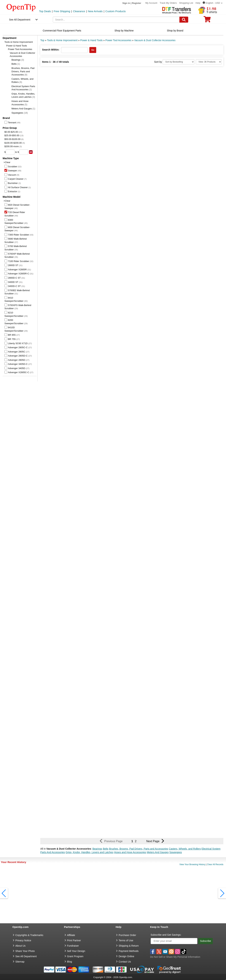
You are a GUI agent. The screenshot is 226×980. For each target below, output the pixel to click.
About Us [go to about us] (20, 946)
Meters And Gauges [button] (158, 852)
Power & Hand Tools (17, 46)
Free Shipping (62, 11)
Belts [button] (106, 849)
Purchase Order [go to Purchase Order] (127, 935)
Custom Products (116, 11)
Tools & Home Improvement (19, 42)
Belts (16, 64)
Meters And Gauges (23, 109)
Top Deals (45, 11)
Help (198, 3)
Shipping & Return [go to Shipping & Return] (129, 946)
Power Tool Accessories (20, 49)
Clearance (79, 11)
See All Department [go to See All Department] (26, 956)
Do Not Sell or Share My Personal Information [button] (175, 957)
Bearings (18, 60)
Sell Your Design (76, 951)
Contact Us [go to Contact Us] (125, 962)
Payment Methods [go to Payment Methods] (129, 951)
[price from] (10, 152)
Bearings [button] (97, 849)
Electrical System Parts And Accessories (23, 88)
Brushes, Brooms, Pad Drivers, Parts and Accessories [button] (139, 849)
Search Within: (51, 50)
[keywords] (116, 20)
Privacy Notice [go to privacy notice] (23, 940)
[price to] (24, 152)
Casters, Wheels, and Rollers (22, 81)
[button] (213, 3)
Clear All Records (215, 864)
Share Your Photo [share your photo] (25, 951)
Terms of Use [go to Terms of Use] (126, 940)
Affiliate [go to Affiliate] (71, 935)
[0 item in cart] (207, 20)
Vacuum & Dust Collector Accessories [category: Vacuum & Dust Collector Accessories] (155, 40)
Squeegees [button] (176, 852)
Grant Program (75, 956)
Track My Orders (168, 3)
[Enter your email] (174, 941)
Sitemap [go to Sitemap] (20, 962)
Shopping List (186, 3)
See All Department (20, 20)
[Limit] (209, 62)
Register (137, 3)
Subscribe (206, 941)
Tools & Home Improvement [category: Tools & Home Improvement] (62, 40)
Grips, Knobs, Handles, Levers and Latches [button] (90, 852)
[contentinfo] (21, 7)
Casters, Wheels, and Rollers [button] (185, 849)
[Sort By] (179, 62)
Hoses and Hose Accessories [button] (130, 852)
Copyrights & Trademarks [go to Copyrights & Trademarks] (29, 935)
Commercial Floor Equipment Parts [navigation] (62, 31)
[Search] (184, 20)
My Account (151, 3)
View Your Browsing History (192, 864)
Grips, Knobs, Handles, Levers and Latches (23, 95)
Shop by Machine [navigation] (124, 31)
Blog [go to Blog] (70, 962)
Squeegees (20, 113)
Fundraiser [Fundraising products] (73, 946)
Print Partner (74, 940)
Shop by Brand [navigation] (175, 31)
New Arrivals (95, 11)
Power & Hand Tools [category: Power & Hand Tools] (92, 40)
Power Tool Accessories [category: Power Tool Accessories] (118, 40)
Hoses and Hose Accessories (20, 103)
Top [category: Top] (42, 40)
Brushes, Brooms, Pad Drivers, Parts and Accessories (23, 71)
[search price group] (31, 152)
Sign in (126, 3)
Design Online (126, 956)
